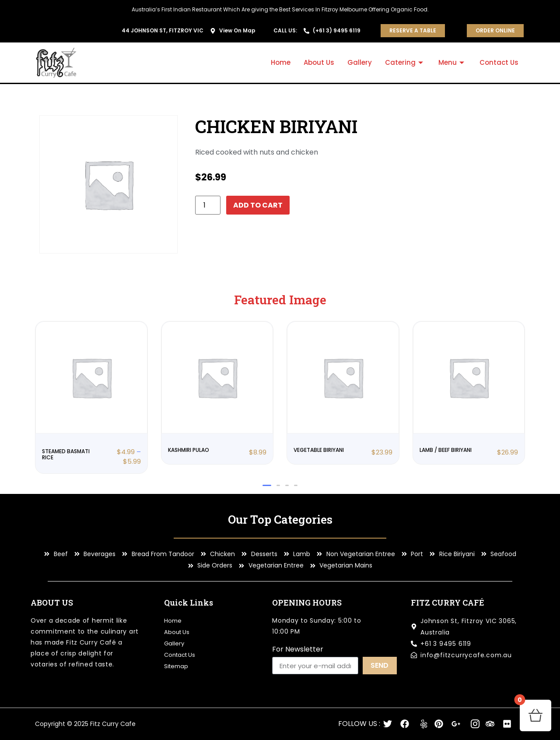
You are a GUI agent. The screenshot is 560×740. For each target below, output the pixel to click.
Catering (405, 62)
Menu (452, 62)
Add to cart (258, 205)
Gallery (360, 62)
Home (281, 62)
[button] (267, 485)
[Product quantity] (208, 205)
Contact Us (499, 62)
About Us (319, 62)
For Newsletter (298, 650)
